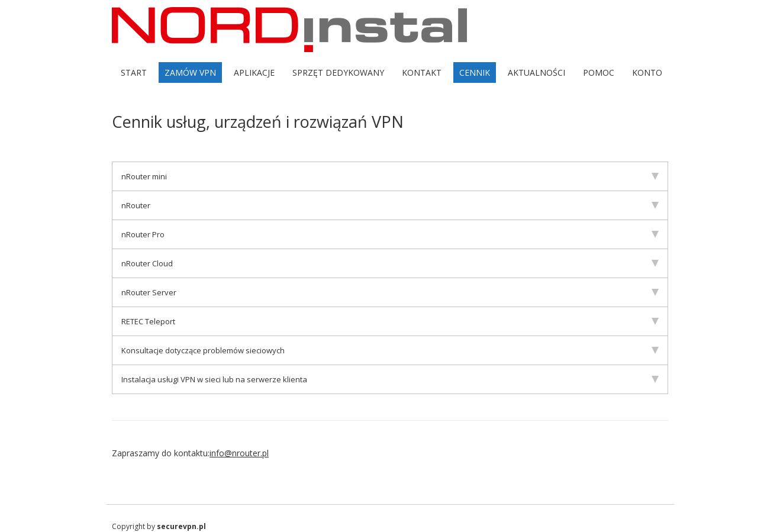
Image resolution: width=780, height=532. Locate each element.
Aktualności (536, 72)
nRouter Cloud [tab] (390, 263)
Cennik (475, 72)
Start (134, 72)
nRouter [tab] (390, 205)
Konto (647, 72)
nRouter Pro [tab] (390, 234)
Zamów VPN (190, 72)
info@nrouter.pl (239, 453)
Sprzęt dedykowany (338, 72)
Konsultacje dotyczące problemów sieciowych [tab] (390, 350)
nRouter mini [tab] (390, 176)
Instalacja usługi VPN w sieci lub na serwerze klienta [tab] (390, 379)
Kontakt (422, 72)
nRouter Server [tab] (390, 292)
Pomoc (599, 72)
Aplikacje (254, 72)
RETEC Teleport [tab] (390, 321)
